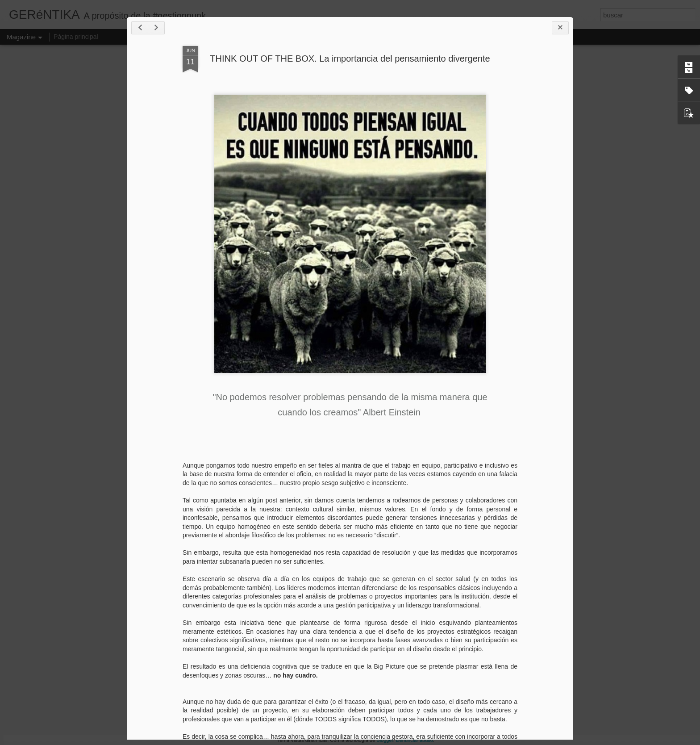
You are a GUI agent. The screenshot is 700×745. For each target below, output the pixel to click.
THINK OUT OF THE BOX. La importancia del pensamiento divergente (350, 59)
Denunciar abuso (415, 740)
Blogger (385, 740)
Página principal (76, 37)
